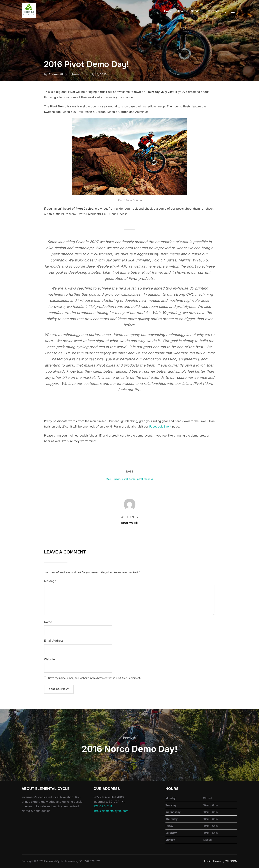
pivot (117, 479)
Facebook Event (160, 426)
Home (168, 11)
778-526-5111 (103, 806)
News (76, 74)
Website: (50, 659)
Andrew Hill (56, 74)
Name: (48, 622)
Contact (213, 11)
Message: (51, 581)
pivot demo (129, 479)
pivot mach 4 (145, 479)
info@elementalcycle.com (111, 811)
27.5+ (110, 479)
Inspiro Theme (213, 861)
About (181, 11)
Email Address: (54, 641)
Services (197, 11)
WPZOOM (231, 861)
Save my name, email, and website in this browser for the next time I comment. (95, 678)
